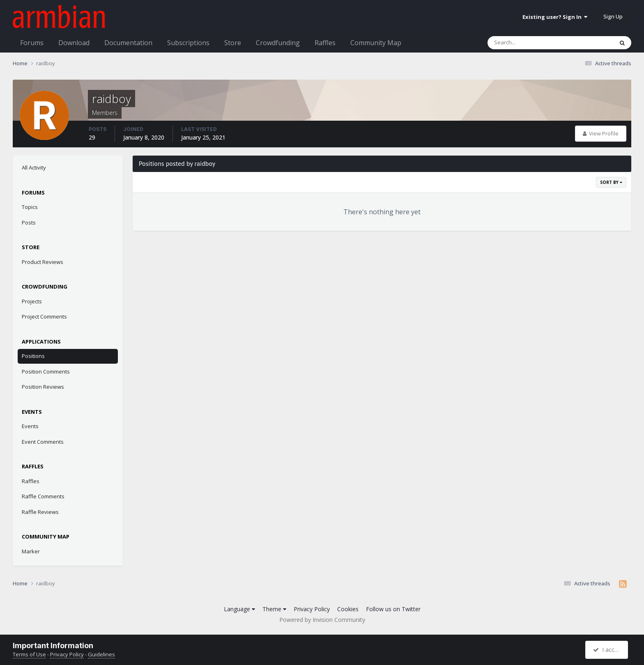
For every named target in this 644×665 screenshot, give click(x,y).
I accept (608, 650)
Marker (31, 551)
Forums (32, 43)
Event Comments (43, 442)
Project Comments (44, 316)
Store (233, 43)
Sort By (611, 182)
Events (30, 426)
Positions (33, 356)
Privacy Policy (312, 609)
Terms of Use (29, 654)
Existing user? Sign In (555, 17)
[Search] (529, 43)
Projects (32, 301)
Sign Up (613, 16)
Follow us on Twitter (393, 609)
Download (74, 43)
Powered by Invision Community (322, 620)
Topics (30, 207)
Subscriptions (188, 43)
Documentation (128, 43)
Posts (29, 222)
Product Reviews (43, 262)
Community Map (376, 43)
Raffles (325, 43)
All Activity (34, 167)
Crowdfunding (278, 43)
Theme (274, 609)
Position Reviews (43, 387)
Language (239, 609)
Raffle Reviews (40, 512)
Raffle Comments (43, 496)
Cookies (348, 609)
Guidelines (101, 654)
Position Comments (46, 371)
